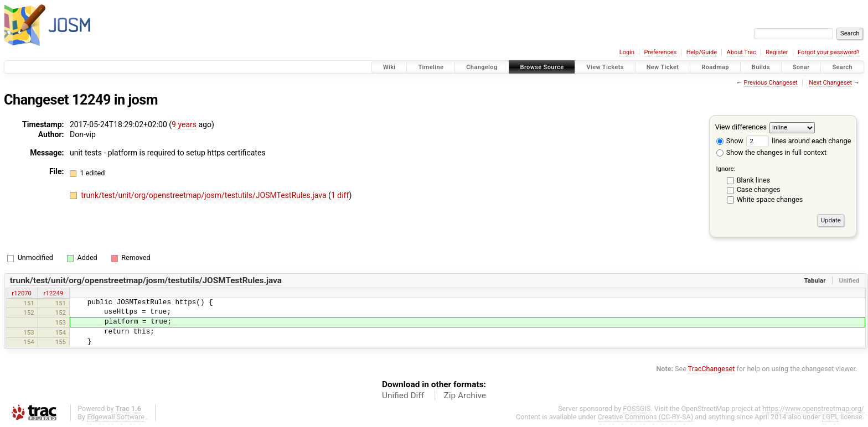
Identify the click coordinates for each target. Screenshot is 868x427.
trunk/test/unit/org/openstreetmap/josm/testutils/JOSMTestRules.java (205, 195)
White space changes (770, 199)
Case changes (759, 189)
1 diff (340, 195)
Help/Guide (702, 52)
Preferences (660, 52)
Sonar (801, 67)
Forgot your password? (829, 52)
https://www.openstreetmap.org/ (813, 408)
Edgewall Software (116, 417)
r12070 (22, 293)
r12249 (54, 293)
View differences (741, 127)
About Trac (742, 52)
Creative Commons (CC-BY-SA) (646, 417)
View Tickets (605, 67)
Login (627, 52)
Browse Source (542, 67)
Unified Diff (403, 395)
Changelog (482, 67)
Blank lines (753, 180)
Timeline (431, 67)
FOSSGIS (637, 408)
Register (777, 52)
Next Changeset (830, 83)
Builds (761, 67)
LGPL (830, 417)
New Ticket (663, 67)
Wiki (389, 67)
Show (730, 141)
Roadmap (715, 67)
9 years (184, 124)
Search (842, 67)
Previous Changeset (770, 83)
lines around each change (799, 141)
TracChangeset (712, 369)
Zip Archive (465, 395)
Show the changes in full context (771, 152)
